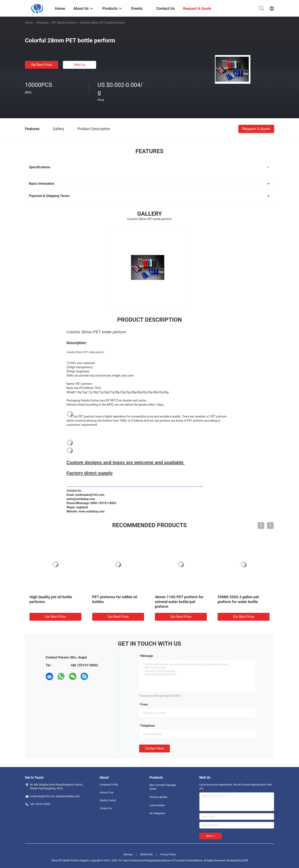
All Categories (157, 813)
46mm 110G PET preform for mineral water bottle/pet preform (179, 602)
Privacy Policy (168, 854)
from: (145, 704)
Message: (147, 656)
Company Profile (109, 785)
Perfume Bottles (158, 797)
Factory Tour (107, 793)
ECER (245, 861)
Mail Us (80, 65)
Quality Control (108, 800)
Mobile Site (146, 854)
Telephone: (148, 726)
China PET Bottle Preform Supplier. (71, 861)
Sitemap (128, 854)
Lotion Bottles (157, 805)
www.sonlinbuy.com (91, 511)
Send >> (211, 836)
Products (43, 23)
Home (29, 23)
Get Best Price (42, 65)
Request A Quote (256, 129)
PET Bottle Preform (64, 23)
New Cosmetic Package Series (163, 787)
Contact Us (106, 808)
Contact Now (154, 748)
